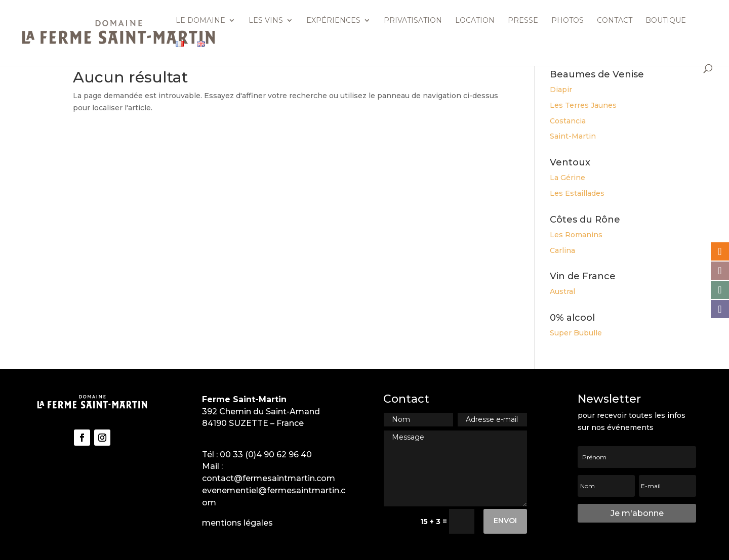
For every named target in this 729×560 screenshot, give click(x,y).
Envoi (505, 521)
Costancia (568, 121)
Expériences (333, 21)
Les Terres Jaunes (583, 105)
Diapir (561, 90)
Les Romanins (576, 235)
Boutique (666, 21)
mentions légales (237, 523)
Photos (568, 21)
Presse (523, 21)
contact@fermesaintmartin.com (269, 478)
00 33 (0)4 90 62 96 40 (266, 455)
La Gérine (568, 178)
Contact (615, 21)
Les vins (266, 21)
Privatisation (413, 21)
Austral (562, 291)
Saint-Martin (573, 136)
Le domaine (200, 21)
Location (475, 21)
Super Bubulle (576, 333)
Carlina (562, 250)
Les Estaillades (577, 193)
